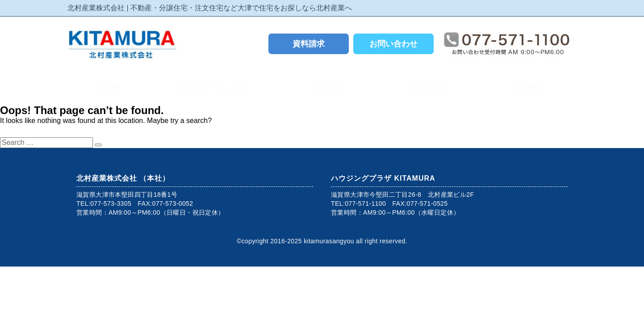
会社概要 (529, 88)
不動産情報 (428, 88)
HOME (109, 88)
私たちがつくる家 (215, 88)
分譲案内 (328, 88)
